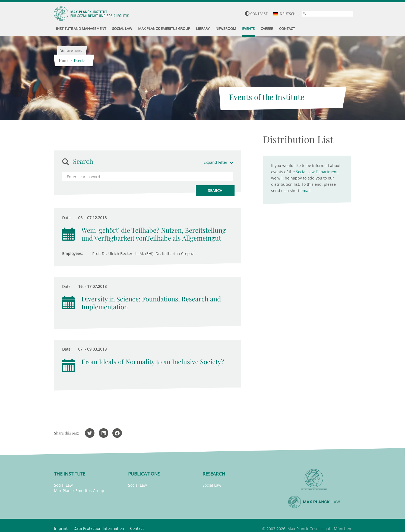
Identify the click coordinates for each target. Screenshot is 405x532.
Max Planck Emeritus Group (79, 491)
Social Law (63, 485)
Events (80, 60)
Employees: (72, 254)
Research (214, 474)
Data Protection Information (99, 528)
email (306, 191)
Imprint (61, 528)
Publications (144, 474)
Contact (137, 528)
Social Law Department (317, 172)
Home (64, 60)
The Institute (70, 474)
